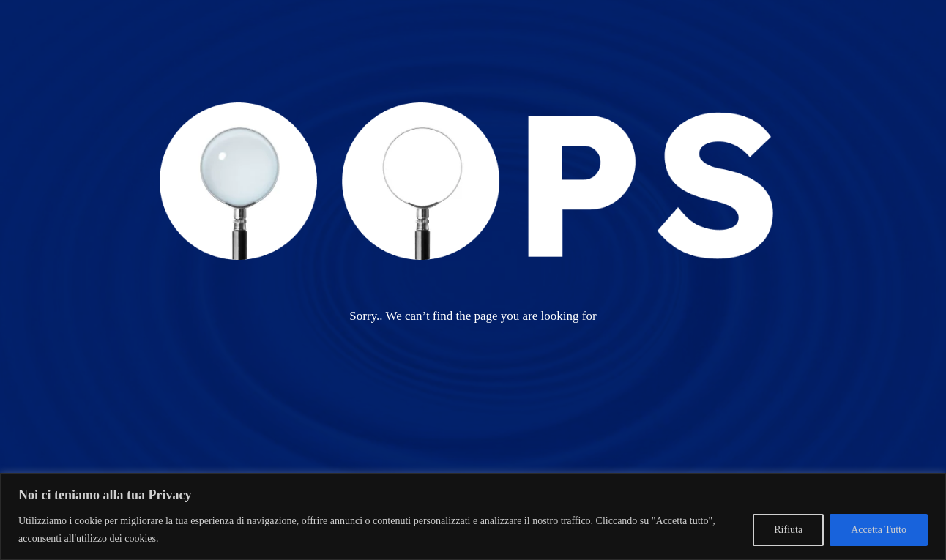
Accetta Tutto (879, 530)
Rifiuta (788, 530)
